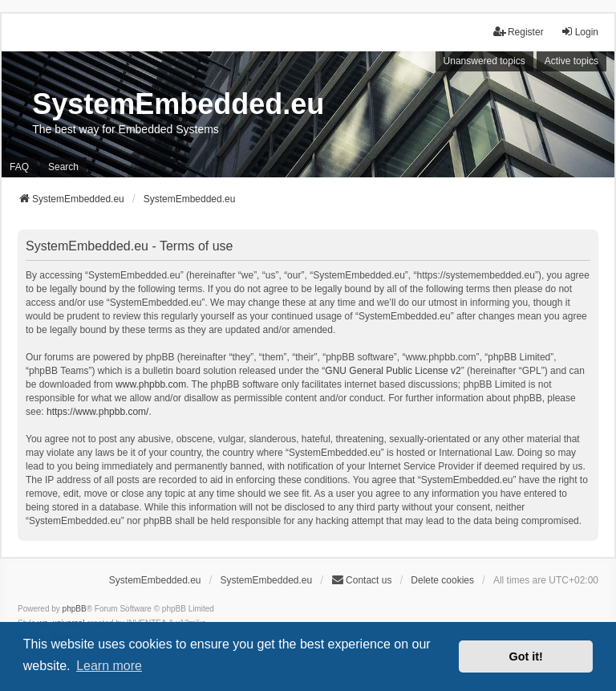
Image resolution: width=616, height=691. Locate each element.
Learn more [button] (109, 666)
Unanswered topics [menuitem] (484, 61)
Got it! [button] (526, 656)
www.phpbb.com (151, 384)
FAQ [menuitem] (19, 167)
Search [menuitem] (63, 167)
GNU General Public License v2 (393, 371)
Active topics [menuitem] (571, 61)
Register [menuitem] (519, 32)
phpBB (75, 609)
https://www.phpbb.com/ (97, 412)
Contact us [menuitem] (361, 580)
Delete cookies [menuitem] (442, 580)
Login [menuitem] (580, 32)
